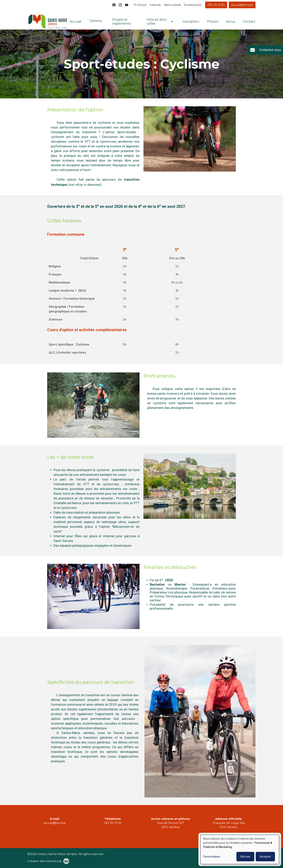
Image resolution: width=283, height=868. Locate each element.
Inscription (191, 22)
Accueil (76, 22)
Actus (231, 22)
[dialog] (240, 849)
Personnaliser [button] (212, 857)
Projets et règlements (121, 22)
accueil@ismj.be (55, 823)
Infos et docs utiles (157, 22)
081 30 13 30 (113, 823)
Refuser (245, 857)
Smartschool (193, 5)
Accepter (265, 857)
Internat (155, 5)
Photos (213, 22)
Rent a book (172, 5)
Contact (249, 22)
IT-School (140, 5)
